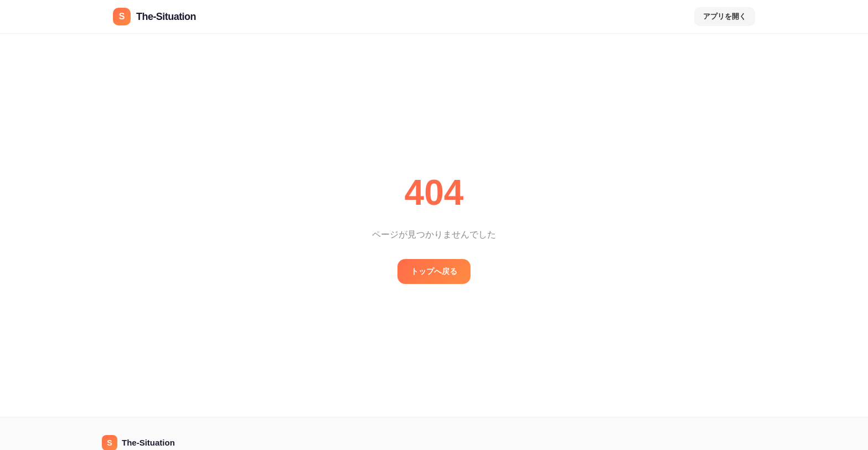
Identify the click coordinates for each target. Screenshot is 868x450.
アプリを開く (725, 16)
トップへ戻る (434, 271)
